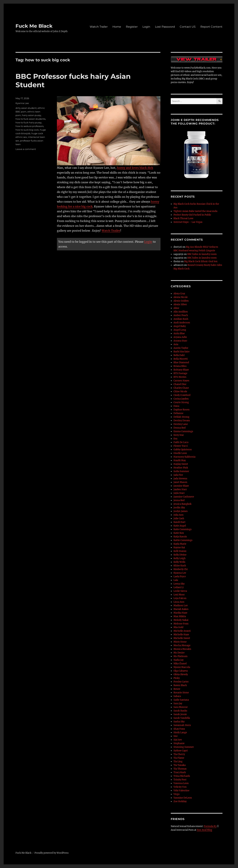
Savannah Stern (182, 725)
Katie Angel (180, 526)
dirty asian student (26, 108)
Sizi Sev (178, 740)
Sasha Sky (179, 722)
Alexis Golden (181, 301)
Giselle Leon (180, 453)
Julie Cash (179, 518)
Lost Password (165, 27)
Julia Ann (178, 515)
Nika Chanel (180, 664)
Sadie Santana (181, 700)
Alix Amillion (181, 312)
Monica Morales (182, 649)
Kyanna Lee (22, 103)
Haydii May (180, 460)
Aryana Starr (180, 341)
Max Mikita (180, 616)
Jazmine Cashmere (184, 497)
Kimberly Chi (181, 569)
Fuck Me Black (34, 26)
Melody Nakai (181, 620)
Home (117, 27)
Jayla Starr (179, 493)
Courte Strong (181, 402)
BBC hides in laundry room (202, 254)
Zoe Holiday (180, 801)
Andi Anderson (182, 323)
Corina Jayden (181, 399)
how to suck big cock (27, 130)
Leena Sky (179, 584)
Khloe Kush (180, 566)
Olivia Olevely (181, 674)
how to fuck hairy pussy (29, 122)
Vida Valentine (181, 791)
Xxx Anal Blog (204, 830)
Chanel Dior (180, 384)
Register (132, 27)
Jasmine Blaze (181, 486)
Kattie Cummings (183, 540)
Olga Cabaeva (181, 671)
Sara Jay (178, 703)
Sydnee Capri (181, 751)
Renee (177, 689)
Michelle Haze (181, 635)
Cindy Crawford (182, 395)
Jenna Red (179, 500)
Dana (176, 406)
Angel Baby (180, 326)
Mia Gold (178, 627)
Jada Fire (178, 475)
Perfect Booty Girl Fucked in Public (192, 215)
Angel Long (180, 330)
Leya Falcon (180, 598)
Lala (176, 580)
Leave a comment (26, 149)
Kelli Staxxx (180, 551)
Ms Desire (179, 653)
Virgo (177, 794)
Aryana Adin (180, 337)
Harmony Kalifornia (184, 457)
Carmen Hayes (181, 381)
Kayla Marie (180, 544)
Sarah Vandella (182, 718)
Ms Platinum (180, 656)
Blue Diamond (181, 362)
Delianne (178, 413)
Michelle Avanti (182, 631)
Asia (176, 344)
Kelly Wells (179, 562)
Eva (175, 439)
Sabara (177, 696)
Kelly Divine (180, 555)
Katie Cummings (183, 529)
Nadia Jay (178, 660)
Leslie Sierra (180, 591)
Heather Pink (181, 468)
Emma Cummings (183, 431)
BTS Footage (180, 373)
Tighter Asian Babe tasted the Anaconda (195, 211)
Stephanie (179, 743)
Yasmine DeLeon (183, 798)
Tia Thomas (180, 769)
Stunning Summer (184, 747)
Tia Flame (179, 758)
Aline (176, 308)
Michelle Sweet (182, 638)
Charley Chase (181, 388)
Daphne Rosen (182, 410)
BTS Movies (180, 377)
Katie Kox (179, 533)
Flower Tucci (181, 446)
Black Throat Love (183, 218)
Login (146, 27)
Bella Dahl (179, 355)
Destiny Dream (182, 421)
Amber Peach (181, 315)
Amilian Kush (181, 319)
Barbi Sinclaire (182, 352)
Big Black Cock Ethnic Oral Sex (201, 261)
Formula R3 (210, 826)
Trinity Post (180, 780)
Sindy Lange (180, 732)
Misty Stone (180, 642)
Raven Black (180, 685)
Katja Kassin (180, 537)
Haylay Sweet (181, 464)
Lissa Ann (179, 602)
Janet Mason (180, 482)
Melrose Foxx (181, 624)
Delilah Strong (181, 417)
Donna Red (180, 428)
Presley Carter (181, 682)
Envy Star (179, 435)
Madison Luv (181, 606)
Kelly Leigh (180, 558)
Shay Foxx (179, 729)
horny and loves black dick (135, 168)
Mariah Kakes (181, 609)
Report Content (211, 27)
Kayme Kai (179, 547)
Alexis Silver (180, 304)
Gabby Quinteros (183, 450)
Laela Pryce (180, 577)
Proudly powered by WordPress (52, 853)
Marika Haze (180, 613)
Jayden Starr (180, 489)
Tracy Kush (180, 772)
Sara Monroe (181, 707)
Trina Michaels (182, 776)
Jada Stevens (180, 479)
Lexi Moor (179, 595)
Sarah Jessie (180, 714)
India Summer (181, 471)
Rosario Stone (181, 693)
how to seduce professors (29, 126)
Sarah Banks (180, 711)
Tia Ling (178, 762)
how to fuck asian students (30, 119)
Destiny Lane (181, 424)
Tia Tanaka (180, 765)
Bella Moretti (181, 359)
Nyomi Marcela (182, 667)
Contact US (188, 27)
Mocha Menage (182, 645)
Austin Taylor (181, 348)
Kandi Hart (179, 522)
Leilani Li (178, 587)
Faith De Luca (181, 442)
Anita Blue (179, 333)
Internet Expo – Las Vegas (188, 222)
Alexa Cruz (179, 294)
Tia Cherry (179, 754)
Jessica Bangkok (182, 504)
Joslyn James (181, 511)
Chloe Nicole (180, 392)
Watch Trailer (99, 27)
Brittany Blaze (181, 370)
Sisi (175, 736)
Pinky (177, 678)
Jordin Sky (179, 508)
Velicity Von (180, 787)
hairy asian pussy (31, 115)
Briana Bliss (180, 366)
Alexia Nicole (181, 297)
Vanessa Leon (181, 783)
